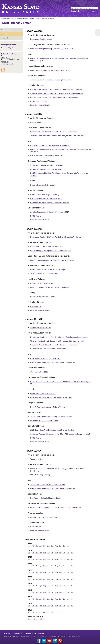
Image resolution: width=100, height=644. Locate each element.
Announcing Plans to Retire (41, 327)
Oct (64, 546)
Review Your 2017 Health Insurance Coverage (48, 270)
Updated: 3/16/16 (75, 636)
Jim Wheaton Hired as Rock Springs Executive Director (51, 417)
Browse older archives (36, 619)
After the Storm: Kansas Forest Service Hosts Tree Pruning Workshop (57, 93)
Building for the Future (39, 122)
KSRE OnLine (36, 216)
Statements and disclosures (35, 633)
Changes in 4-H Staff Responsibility (44, 517)
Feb (33, 546)
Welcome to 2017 (37, 459)
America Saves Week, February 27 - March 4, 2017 (50, 212)
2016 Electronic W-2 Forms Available (44, 274)
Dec (72, 553)
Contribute (5, 38)
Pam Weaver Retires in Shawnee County (46, 498)
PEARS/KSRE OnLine (39, 101)
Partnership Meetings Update (41, 39)
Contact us (6, 633)
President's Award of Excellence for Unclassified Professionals (54, 132)
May (45, 546)
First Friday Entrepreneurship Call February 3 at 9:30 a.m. (52, 49)
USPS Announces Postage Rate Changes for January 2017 (53, 362)
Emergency (18, 633)
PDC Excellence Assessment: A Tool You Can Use (49, 156)
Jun (48, 546)
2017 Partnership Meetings (40, 475)
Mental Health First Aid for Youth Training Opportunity (50, 287)
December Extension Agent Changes (44, 421)
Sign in (93, 11)
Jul (52, 546)
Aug (56, 546)
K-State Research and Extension (25, 18)
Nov (68, 546)
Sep (60, 546)
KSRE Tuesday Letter (42, 18)
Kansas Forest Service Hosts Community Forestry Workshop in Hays (56, 89)
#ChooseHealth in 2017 (39, 372)
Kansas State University (24, 8)
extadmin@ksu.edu (7, 64)
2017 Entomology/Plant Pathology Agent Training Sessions (52, 430)
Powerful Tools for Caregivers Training (45, 195)
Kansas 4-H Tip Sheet (8, 48)
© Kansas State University (58, 636)
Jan (29, 546)
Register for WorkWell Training (42, 283)
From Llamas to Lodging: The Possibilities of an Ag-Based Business (56, 508)
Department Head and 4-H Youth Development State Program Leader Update (59, 337)
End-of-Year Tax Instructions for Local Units (47, 247)
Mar (37, 546)
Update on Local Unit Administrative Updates (47, 165)
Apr (41, 546)
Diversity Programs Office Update (43, 185)
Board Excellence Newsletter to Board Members (48, 349)
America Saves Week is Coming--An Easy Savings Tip (51, 80)
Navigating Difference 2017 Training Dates (46, 169)
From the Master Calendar (40, 105)
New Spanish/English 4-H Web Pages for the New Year (51, 397)
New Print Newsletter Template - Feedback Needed (50, 202)
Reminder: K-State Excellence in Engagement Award (50, 145)
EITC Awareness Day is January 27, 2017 (46, 199)
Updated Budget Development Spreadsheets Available (51, 251)
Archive (4, 34)
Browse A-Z (75, 11)
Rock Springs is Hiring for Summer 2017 (45, 358)
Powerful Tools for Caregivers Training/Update (48, 407)
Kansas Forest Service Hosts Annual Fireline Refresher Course (54, 97)
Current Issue (6, 30)
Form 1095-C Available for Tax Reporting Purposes (49, 70)
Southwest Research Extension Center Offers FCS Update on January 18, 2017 (60, 434)
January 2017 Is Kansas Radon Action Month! (48, 484)
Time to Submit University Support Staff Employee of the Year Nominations (58, 136)
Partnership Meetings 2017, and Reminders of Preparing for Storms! (56, 237)
